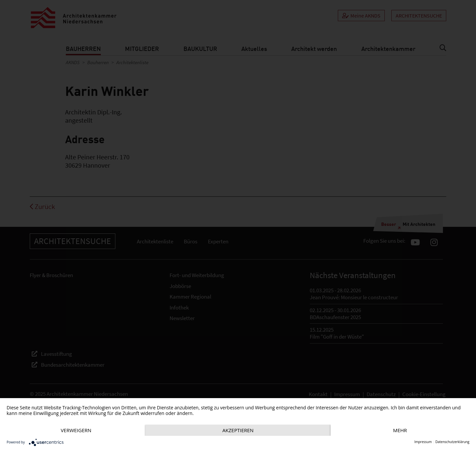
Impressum (423, 442)
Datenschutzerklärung (452, 442)
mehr (400, 430)
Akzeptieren (238, 430)
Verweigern (76, 430)
